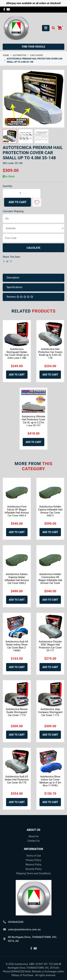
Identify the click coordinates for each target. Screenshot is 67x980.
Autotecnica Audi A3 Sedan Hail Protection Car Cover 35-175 (17, 780)
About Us (33, 836)
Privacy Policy (33, 860)
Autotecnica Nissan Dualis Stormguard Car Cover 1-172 (17, 712)
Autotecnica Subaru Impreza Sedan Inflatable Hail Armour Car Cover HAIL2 (17, 579)
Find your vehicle (34, 47)
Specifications (14, 287)
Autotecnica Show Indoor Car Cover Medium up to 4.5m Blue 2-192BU (50, 781)
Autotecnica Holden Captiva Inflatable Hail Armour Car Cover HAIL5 (50, 511)
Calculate (33, 248)
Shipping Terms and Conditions (34, 873)
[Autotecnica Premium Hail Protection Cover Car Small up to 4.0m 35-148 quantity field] (22, 193)
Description (13, 278)
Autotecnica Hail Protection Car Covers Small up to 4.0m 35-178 (50, 354)
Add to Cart (18, 202)
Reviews (20, 297)
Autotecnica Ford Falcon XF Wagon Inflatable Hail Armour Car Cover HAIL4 (17, 511)
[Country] (33, 228)
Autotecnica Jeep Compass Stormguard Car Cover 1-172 (50, 712)
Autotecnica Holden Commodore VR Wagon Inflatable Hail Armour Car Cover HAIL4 (50, 580)
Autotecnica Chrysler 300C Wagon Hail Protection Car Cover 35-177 (50, 646)
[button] (37, 202)
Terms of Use (33, 856)
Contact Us (33, 841)
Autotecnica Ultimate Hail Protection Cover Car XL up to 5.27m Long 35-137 (34, 421)
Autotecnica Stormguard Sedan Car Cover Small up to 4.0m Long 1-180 (17, 354)
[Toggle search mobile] (52, 28)
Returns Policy (33, 865)
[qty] (33, 219)
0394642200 (16, 922)
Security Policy (33, 869)
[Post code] (33, 238)
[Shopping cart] (60, 28)
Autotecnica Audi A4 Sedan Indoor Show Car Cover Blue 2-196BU (17, 646)
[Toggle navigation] (46, 28)
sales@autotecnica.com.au (24, 929)
